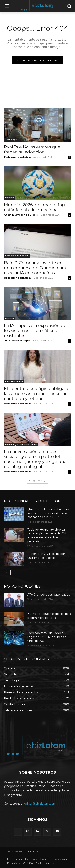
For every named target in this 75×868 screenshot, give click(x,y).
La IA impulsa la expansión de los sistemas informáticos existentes (35, 331)
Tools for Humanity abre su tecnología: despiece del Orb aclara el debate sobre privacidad (47, 535)
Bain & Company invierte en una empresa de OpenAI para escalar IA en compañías (35, 268)
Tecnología (11, 140)
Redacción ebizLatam (17, 157)
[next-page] (13, 573)
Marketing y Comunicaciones (21, 444)
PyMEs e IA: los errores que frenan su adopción (32, 149)
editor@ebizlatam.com (40, 804)
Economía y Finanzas (17, 256)
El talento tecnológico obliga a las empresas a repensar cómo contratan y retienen (36, 394)
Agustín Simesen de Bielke (21, 215)
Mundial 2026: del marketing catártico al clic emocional (34, 207)
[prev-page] (6, 573)
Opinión (9, 198)
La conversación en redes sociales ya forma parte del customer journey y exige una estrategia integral (35, 459)
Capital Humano (14, 382)
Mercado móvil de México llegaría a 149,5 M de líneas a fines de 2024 (47, 637)
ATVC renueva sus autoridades (49, 595)
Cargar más (37, 480)
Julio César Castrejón (17, 341)
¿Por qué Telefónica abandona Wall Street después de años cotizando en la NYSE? (48, 513)
